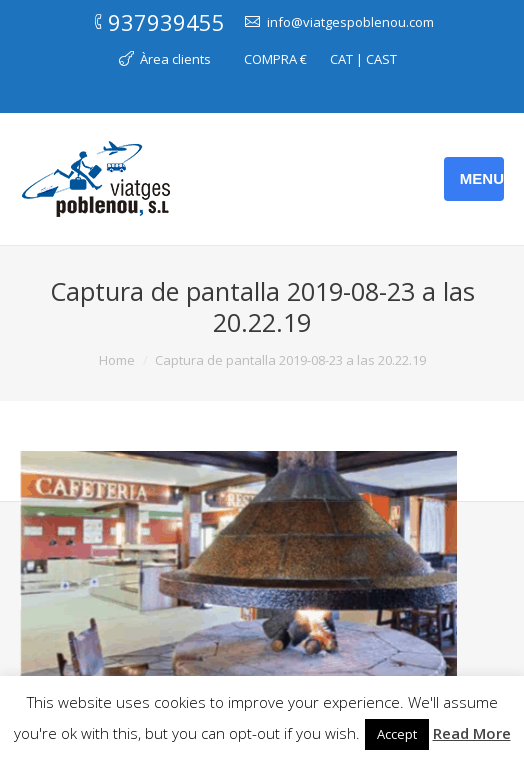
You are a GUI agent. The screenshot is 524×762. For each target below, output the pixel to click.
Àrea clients (175, 59)
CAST (381, 59)
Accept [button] (397, 734)
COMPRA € (275, 59)
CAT (341, 59)
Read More (472, 733)
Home (117, 360)
